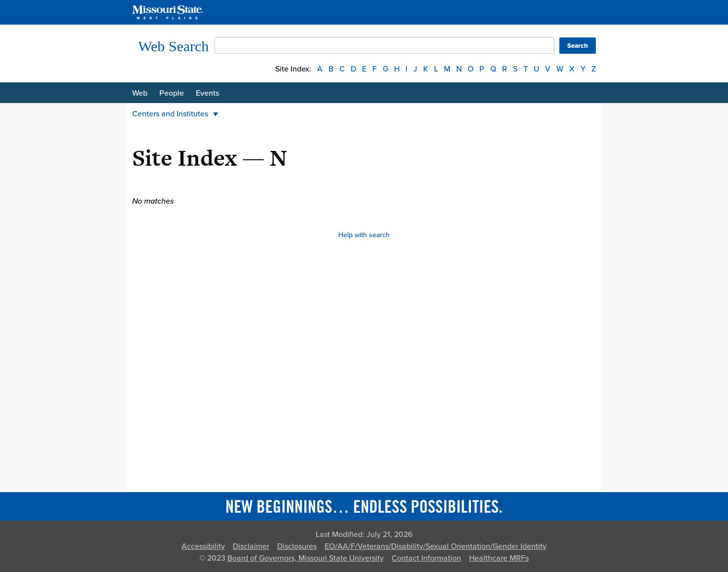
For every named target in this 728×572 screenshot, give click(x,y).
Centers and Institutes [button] (175, 114)
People (172, 93)
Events (207, 93)
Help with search (364, 235)
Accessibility (203, 546)
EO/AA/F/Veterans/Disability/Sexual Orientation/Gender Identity (436, 546)
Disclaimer (251, 546)
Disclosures (297, 546)
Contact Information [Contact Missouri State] (426, 558)
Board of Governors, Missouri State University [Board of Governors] (306, 558)
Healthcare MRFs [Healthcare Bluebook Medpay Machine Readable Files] (499, 558)
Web (140, 93)
